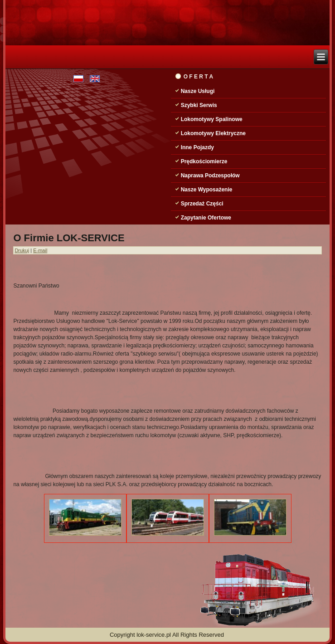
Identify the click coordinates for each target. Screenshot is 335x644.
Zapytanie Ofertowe (206, 218)
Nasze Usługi (198, 91)
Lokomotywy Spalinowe (212, 119)
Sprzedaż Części (202, 204)
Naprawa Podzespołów (210, 176)
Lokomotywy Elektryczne (213, 133)
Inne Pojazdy (197, 147)
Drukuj (22, 250)
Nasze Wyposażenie (207, 190)
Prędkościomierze (204, 161)
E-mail (40, 250)
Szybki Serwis (199, 105)
